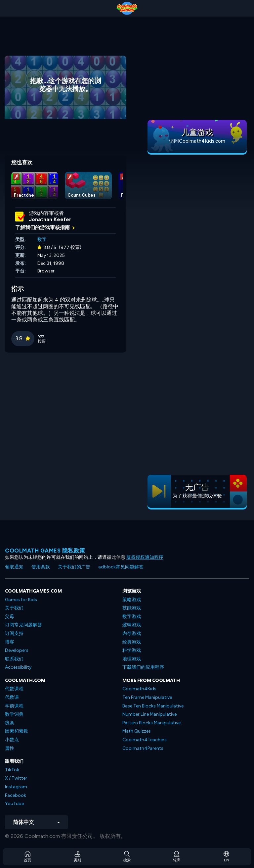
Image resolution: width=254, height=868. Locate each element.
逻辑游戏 (132, 625)
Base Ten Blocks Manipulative (153, 706)
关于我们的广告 (74, 567)
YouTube (14, 804)
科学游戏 (132, 650)
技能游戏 (132, 608)
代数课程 (14, 689)
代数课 (12, 697)
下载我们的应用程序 (143, 667)
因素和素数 (17, 731)
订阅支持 (14, 633)
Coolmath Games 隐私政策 (45, 551)
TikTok (12, 770)
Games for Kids (21, 600)
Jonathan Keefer (50, 219)
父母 (10, 617)
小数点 (12, 740)
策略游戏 (132, 600)
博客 (10, 642)
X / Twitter (16, 778)
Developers (17, 650)
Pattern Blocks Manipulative (151, 723)
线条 (10, 723)
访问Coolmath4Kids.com (197, 141)
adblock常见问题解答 (121, 567)
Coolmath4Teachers (145, 740)
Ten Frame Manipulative (147, 697)
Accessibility (18, 667)
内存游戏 (132, 633)
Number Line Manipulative (149, 714)
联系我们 (14, 659)
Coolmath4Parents (143, 748)
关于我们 (14, 608)
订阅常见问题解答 (23, 625)
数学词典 (14, 714)
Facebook (16, 795)
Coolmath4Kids (139, 689)
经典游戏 (132, 642)
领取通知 (14, 567)
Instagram (16, 787)
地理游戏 (132, 659)
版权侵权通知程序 (145, 557)
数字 (42, 240)
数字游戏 (132, 617)
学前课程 (14, 706)
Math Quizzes (137, 731)
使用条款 (41, 567)
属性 (10, 748)
